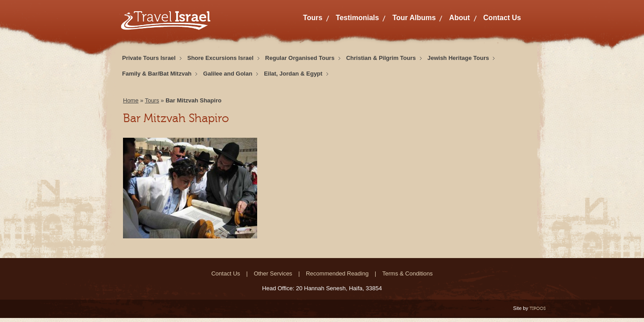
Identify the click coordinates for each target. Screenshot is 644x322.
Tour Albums (414, 18)
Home (131, 100)
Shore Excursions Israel (220, 58)
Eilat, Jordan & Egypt (293, 74)
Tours (313, 18)
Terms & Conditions (408, 273)
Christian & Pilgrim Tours (381, 58)
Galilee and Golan (228, 74)
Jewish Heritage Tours (458, 58)
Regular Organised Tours (300, 58)
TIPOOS (538, 308)
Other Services (273, 273)
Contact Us (502, 18)
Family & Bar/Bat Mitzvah (157, 74)
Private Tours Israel (149, 58)
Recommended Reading (337, 273)
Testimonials (358, 18)
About (459, 18)
